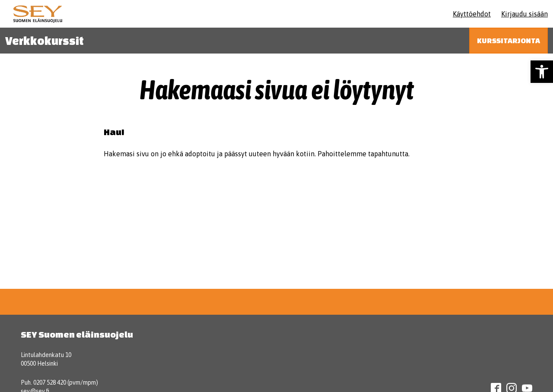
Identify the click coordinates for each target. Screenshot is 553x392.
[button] (542, 72)
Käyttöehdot (472, 14)
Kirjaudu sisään (524, 14)
